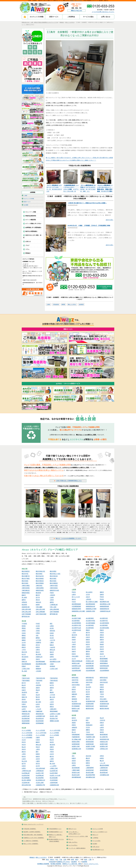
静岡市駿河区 (90, 678)
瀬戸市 (88, 633)
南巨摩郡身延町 (76, 604)
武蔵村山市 (39, 657)
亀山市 (102, 761)
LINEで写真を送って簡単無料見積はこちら (69, 481)
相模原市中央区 (54, 590)
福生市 (52, 652)
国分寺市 (24, 652)
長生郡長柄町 (26, 721)
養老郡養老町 (104, 735)
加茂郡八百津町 (90, 746)
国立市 (38, 652)
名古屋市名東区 (104, 628)
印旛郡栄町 (39, 711)
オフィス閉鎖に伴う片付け (33, 224)
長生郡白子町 (54, 719)
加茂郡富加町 (90, 744)
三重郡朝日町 (104, 768)
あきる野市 (53, 659)
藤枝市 (102, 692)
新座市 (38, 757)
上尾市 (38, 749)
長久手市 (88, 659)
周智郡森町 (75, 711)
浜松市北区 (89, 682)
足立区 (52, 638)
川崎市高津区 (26, 588)
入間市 (24, 754)
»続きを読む (110, 220)
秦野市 (24, 600)
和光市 (24, 757)
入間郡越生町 (40, 771)
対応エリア (95, 835)
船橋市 (52, 683)
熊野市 (88, 763)
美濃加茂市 (89, 725)
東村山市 (52, 650)
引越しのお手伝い (73, 842)
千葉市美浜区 (54, 681)
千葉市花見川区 (40, 678)
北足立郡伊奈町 (40, 768)
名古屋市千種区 (76, 618)
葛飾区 (24, 640)
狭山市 (24, 747)
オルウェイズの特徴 (37, 17)
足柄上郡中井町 (26, 609)
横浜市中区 (25, 574)
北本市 (38, 759)
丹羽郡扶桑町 (104, 661)
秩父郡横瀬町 (26, 778)
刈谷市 (88, 637)
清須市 (102, 654)
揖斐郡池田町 (90, 742)
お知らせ (28, 241)
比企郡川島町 (54, 773)
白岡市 (24, 768)
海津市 (102, 732)
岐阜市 (74, 718)
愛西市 (88, 654)
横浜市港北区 (54, 576)
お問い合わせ (106, 17)
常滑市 (88, 642)
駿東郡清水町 (90, 706)
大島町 (52, 664)
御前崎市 (74, 699)
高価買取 (85, 862)
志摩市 (74, 765)
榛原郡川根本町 (104, 709)
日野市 (38, 650)
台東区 (52, 626)
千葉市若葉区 (26, 681)
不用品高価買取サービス (55, 829)
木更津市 (38, 685)
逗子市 (38, 597)
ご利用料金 (71, 17)
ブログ (27, 245)
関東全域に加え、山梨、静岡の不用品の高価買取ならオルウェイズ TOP (40, 22)
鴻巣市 (52, 747)
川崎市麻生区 (26, 590)
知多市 (102, 647)
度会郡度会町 (104, 773)
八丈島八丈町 (54, 669)
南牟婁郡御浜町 (76, 777)
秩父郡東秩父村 (40, 780)
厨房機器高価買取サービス (56, 832)
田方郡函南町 (76, 706)
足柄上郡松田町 (54, 609)
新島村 (38, 666)
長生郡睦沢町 (26, 719)
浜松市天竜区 (76, 685)
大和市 (52, 600)
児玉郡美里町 (54, 780)
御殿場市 (74, 694)
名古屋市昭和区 (76, 623)
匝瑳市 (38, 707)
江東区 (38, 628)
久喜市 (24, 759)
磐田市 (102, 689)
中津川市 (102, 720)
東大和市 (38, 654)
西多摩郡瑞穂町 (40, 662)
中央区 (38, 624)
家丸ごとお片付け (78, 1)
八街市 (52, 702)
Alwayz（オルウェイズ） (91, 864)
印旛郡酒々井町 (26, 711)
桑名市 (88, 758)
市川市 (38, 683)
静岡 (73, 860)
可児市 (88, 727)
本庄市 (24, 745)
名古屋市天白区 (76, 630)
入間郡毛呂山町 (26, 771)
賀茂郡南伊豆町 (76, 704)
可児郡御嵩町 (90, 749)
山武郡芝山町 (26, 716)
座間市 (52, 602)
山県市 (102, 727)
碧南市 (74, 637)
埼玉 (57, 860)
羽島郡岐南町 (76, 735)
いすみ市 (38, 709)
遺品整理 (74, 862)
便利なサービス (72, 829)
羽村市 (38, 659)
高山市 (102, 718)
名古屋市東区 (90, 618)
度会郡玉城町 (90, 773)
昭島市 (52, 645)
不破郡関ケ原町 (90, 737)
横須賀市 (38, 593)
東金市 (38, 690)
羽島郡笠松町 (90, 735)
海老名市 (38, 602)
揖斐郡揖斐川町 (104, 739)
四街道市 (24, 702)
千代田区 (24, 624)
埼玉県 (24, 728)
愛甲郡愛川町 (54, 614)
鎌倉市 (24, 595)
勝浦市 (52, 692)
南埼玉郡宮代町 (26, 785)
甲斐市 (102, 597)
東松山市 (38, 745)
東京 (48, 860)
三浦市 (52, 597)
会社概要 (26, 205)
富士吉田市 (89, 592)
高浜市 (102, 649)
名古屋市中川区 (76, 625)
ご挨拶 (25, 196)
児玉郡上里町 (40, 783)
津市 (73, 756)
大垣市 (88, 718)
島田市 (74, 689)
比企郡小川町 (40, 773)
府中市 (38, 645)
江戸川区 (38, 640)
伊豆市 (102, 697)
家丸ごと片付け (72, 304)
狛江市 (24, 654)
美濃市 (74, 723)
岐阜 (86, 860)
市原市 (24, 695)
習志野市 (24, 692)
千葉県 (24, 676)
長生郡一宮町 (54, 716)
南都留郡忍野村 (76, 609)
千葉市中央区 (26, 678)
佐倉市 (24, 690)
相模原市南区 (26, 593)
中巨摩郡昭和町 (76, 606)
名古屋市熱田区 (104, 623)
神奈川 (52, 860)
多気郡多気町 (90, 770)
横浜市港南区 (40, 579)
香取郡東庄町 (40, 714)
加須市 (52, 742)
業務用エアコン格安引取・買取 (72, 864)
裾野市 (74, 697)
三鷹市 (52, 643)
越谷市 (24, 752)
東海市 (74, 647)
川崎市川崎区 (26, 586)
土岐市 (102, 725)
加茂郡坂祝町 (76, 744)
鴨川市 (38, 697)
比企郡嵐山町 (26, 773)
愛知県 (74, 616)
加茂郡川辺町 (104, 744)
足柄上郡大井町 (40, 609)
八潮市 (52, 759)
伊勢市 (102, 756)
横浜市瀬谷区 (40, 581)
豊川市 (88, 635)
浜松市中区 (75, 680)
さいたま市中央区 (41, 733)
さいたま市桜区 (54, 733)
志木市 (52, 754)
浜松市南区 (75, 682)
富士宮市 (88, 687)
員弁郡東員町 (76, 768)
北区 (37, 635)
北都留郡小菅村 (90, 611)
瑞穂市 (74, 730)
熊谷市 (52, 737)
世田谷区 (52, 631)
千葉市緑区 (39, 681)
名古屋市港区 (90, 625)
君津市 (24, 699)
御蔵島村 (38, 669)
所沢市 (24, 742)
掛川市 (88, 692)
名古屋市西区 (76, 621)
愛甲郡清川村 (26, 617)
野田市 (24, 688)
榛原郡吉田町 (90, 709)
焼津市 (74, 692)
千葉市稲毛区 (54, 678)
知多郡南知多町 (104, 666)
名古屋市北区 (104, 618)
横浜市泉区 (25, 583)
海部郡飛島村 (104, 663)
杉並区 (52, 633)
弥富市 (88, 656)
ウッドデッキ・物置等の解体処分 (77, 848)
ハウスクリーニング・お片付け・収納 (78, 836)
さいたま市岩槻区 (27, 737)
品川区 (52, 628)
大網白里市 (53, 709)
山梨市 (74, 595)
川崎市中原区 (54, 586)
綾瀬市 (38, 605)
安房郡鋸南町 (40, 723)
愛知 (77, 860)
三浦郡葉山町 (54, 605)
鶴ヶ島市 (52, 764)
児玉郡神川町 (26, 783)
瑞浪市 (88, 723)
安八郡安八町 (90, 739)
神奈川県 (25, 569)
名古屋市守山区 (76, 628)
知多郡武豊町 (90, 668)
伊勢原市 (24, 602)
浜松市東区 (89, 680)
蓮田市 (52, 761)
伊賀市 (88, 765)
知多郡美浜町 (76, 668)
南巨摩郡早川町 (104, 602)
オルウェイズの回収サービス (100, 832)
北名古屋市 (75, 656)
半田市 (102, 633)
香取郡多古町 (26, 714)
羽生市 (38, 747)
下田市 (102, 694)
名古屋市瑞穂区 (90, 623)
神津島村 (52, 666)
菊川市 (88, 699)
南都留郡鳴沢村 (104, 609)
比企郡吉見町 (26, 775)
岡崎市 (102, 630)
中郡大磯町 (39, 607)
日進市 (102, 651)
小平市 (24, 650)
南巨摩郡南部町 (90, 604)
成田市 (52, 688)
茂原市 (38, 688)
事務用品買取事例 (31, 216)
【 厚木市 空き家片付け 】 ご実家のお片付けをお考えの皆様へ (87, 203)
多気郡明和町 (104, 770)
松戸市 (52, 685)
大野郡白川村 (104, 749)
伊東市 (102, 687)
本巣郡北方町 (104, 742)
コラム (27, 249)
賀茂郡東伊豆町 (90, 701)
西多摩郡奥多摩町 (41, 664)
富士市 (88, 689)
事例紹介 (72, 1)
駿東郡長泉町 (104, 706)
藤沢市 (38, 595)
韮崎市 (102, 595)
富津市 (38, 699)
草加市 (52, 749)
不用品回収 (56, 304)
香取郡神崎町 (54, 711)
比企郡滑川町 (54, 771)
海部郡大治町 (76, 663)
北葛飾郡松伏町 (54, 785)
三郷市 (38, 761)
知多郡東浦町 (90, 666)
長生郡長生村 (40, 719)
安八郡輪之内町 (76, 739)
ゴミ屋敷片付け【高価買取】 (31, 841)
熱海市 (102, 685)
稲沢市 (88, 644)
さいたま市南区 (40, 735)
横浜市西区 (53, 571)
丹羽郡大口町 (90, 661)
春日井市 (74, 635)
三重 (90, 860)
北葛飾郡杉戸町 (40, 785)
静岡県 (63, 304)
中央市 (74, 602)
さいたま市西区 (26, 730)
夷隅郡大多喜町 (54, 721)
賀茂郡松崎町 (90, 704)
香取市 (52, 707)
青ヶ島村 (24, 671)
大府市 (88, 647)
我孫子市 (24, 697)
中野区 (38, 633)
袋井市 (88, 694)
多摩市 (52, 657)
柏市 (37, 692)
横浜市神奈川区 (40, 571)
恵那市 (74, 725)
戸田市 (52, 752)
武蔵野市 (38, 643)
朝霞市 (38, 754)
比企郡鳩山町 (40, 775)
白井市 (38, 704)
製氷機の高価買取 (56, 864)
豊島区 (24, 635)
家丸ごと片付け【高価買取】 (31, 844)
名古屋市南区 (104, 625)
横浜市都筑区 (54, 583)
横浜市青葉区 (40, 583)
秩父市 (52, 740)
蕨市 (37, 752)
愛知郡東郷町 (104, 659)
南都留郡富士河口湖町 (78, 611)
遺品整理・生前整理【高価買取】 (32, 832)
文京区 (38, 626)
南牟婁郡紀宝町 (90, 777)
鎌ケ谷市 (52, 697)
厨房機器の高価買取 (43, 864)
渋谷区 (24, 633)
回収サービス (54, 17)
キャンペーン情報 (31, 212)
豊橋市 (88, 630)
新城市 (102, 644)
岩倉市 (74, 651)
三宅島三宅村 (26, 669)
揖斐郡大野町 (76, 742)
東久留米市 (25, 657)
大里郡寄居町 (54, 783)
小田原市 (52, 595)
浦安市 (52, 699)
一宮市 (74, 633)
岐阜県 (74, 715)
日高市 (24, 766)
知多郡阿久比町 (76, 666)
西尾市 (88, 640)
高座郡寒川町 (26, 607)
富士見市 (24, 761)
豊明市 (88, 651)
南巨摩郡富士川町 (105, 604)
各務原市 (74, 727)
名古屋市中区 (104, 621)
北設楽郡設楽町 (76, 671)
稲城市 (24, 659)
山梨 (65, 860)
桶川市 (52, 757)
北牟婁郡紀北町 (104, 775)
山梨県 (74, 590)
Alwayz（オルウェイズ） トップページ (34, 824)
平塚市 (52, 593)
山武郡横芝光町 (40, 716)
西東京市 (24, 662)
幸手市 (38, 764)
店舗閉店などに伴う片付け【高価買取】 (34, 838)
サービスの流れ (88, 17)
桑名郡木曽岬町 (104, 765)
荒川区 (52, 635)
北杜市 (88, 597)
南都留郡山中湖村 (91, 609)
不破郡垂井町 (76, 737)
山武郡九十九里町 (55, 714)
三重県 (74, 753)
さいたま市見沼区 (27, 733)
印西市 (24, 704)
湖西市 (88, 697)
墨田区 (24, 628)
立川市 (24, 643)
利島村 (24, 666)
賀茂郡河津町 (104, 701)
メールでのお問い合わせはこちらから (103, 12)
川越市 (38, 737)
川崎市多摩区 (40, 588)
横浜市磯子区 (26, 576)
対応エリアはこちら (77, 11)
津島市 (102, 635)
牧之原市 (74, 701)
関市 (87, 720)
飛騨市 (88, 730)
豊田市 (102, 637)
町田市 (38, 647)
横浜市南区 (39, 574)
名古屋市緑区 (90, 628)
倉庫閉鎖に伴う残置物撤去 (33, 228)
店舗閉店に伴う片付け (63, 862)
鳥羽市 (74, 763)
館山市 (24, 685)
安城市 (74, 640)
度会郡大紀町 (76, 775)
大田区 (38, 631)
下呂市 (88, 732)
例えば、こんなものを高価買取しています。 (69, 538)
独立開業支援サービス (98, 850)
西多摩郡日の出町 (55, 662)
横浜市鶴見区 (26, 571)
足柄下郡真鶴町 (26, 614)
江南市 (102, 642)
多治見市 (74, 720)
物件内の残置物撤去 (31, 231)
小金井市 (52, 647)
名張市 (74, 761)
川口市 (24, 740)
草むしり (71, 839)
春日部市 (52, 745)
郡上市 (74, 732)
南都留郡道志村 (90, 606)
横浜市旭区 (53, 579)
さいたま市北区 (40, 730)
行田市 (38, 740)
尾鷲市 (88, 761)
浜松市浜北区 (104, 682)
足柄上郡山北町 (26, 612)
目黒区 (24, 631)
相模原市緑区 (40, 590)
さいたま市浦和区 (27, 735)
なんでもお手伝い (73, 845)
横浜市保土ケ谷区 (55, 574)
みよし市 (102, 656)
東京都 (24, 621)
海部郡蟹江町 (90, 663)
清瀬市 (52, 654)
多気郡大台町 (76, 773)
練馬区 (38, 638)
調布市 (24, 647)
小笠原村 (38, 671)
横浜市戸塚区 (26, 579)
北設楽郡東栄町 (90, 671)
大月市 (88, 595)
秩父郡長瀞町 (54, 778)
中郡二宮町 (53, 607)
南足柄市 (24, 605)
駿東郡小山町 (76, 709)
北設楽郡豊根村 (104, 671)
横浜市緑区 (25, 581)
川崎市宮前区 (54, 588)
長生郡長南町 (40, 721)
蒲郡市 (102, 640)
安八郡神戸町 (104, 737)
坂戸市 (24, 764)
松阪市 (74, 758)
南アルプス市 (76, 597)
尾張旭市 (88, 649)
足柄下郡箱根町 (54, 612)
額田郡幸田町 (104, 668)
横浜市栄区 (53, 581)
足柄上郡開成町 (40, 612)
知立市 (74, 649)
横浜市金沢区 (40, 576)
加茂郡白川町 (104, 746)
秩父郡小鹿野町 (26, 780)
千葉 (61, 860)
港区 (51, 624)
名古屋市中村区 (90, 621)
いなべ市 (102, 763)
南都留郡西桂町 (104, 606)
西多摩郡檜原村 (26, 664)
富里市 (52, 704)
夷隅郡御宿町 (26, 723)
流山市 (38, 695)
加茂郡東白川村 (76, 749)
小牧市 (74, 644)
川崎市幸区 (39, 586)
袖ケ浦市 (38, 702)
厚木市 (38, 600)
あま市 (74, 659)
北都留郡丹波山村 (105, 611)
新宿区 (24, 626)
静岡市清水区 (104, 678)
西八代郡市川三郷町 (92, 602)
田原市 (74, 654)
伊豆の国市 (103, 699)
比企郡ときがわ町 (55, 775)
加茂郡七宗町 (76, 746)
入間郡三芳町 (54, 768)
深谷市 (24, 749)
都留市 (102, 592)
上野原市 (88, 599)
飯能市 (38, 742)
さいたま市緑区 (54, 735)
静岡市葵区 (75, 678)
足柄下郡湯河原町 (41, 614)
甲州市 (102, 599)
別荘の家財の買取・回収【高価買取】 (33, 835)
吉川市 (38, 766)
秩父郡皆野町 (40, 778)
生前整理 (81, 304)
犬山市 (74, 642)
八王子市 (52, 640)
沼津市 (88, 685)
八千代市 (52, 695)
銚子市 (24, 683)
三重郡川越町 (76, 770)
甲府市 (74, 592)
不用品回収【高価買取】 (30, 829)
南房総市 (24, 707)
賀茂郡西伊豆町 (104, 704)
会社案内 (95, 844)
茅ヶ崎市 (24, 597)
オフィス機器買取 (31, 220)
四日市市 (88, 756)
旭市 (51, 690)
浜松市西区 (103, 680)
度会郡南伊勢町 (90, 775)
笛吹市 (74, 599)
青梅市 (24, 645)
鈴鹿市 (102, 758)
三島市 (48, 304)
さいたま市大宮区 (55, 730)
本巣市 (102, 730)
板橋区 (24, 638)
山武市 (24, 709)
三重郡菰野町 (90, 768)
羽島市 (102, 723)
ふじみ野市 (53, 766)
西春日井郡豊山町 (77, 661)
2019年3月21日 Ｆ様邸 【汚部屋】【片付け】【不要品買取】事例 (89, 226)
